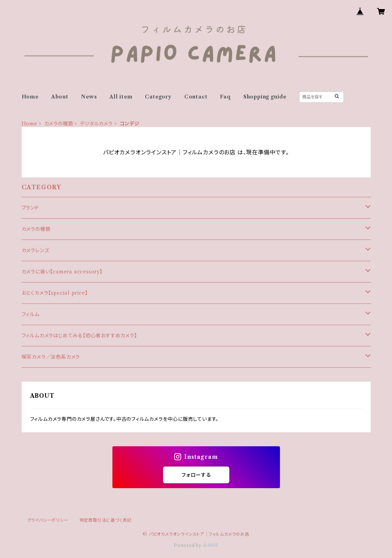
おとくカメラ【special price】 (55, 293)
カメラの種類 (59, 124)
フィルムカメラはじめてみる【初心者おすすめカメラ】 (79, 336)
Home (30, 97)
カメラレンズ (35, 250)
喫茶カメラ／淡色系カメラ (51, 357)
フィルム (31, 314)
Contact (196, 97)
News (89, 97)
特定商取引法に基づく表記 (106, 520)
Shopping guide (265, 97)
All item (121, 97)
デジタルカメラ (96, 124)
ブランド (30, 208)
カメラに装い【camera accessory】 (62, 272)
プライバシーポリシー (48, 520)
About (60, 97)
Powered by (196, 545)
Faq (225, 97)
